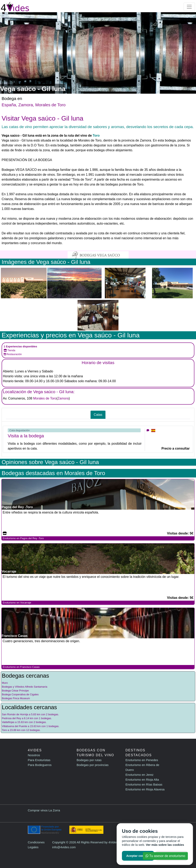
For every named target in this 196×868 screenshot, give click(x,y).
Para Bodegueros (40, 765)
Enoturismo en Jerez (140, 775)
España (9, 105)
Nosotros (34, 755)
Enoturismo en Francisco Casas (21, 667)
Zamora (26, 105)
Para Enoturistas (39, 760)
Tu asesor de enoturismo (165, 856)
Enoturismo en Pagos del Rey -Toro (23, 538)
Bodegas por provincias (93, 765)
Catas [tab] (98, 415)
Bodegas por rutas (89, 760)
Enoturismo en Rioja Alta (142, 780)
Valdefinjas (8, 722)
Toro (96, 136)
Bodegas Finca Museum (16, 698)
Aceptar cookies (138, 856)
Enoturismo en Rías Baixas (144, 784)
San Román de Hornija (15, 714)
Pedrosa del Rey (11, 718)
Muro (5, 683)
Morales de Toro (50, 105)
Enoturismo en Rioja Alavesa (145, 789)
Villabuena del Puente (14, 726)
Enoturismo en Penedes (142, 760)
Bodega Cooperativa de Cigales (20, 694)
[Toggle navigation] (189, 7)
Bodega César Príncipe (15, 691)
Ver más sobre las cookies (165, 845)
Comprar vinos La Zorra (44, 810)
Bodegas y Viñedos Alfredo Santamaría (25, 687)
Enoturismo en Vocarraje (17, 603)
